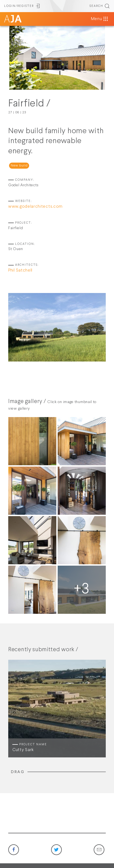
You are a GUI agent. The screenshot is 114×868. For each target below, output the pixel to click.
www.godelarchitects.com (35, 207)
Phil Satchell (20, 270)
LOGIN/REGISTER (22, 6)
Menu (100, 19)
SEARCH (100, 6)
